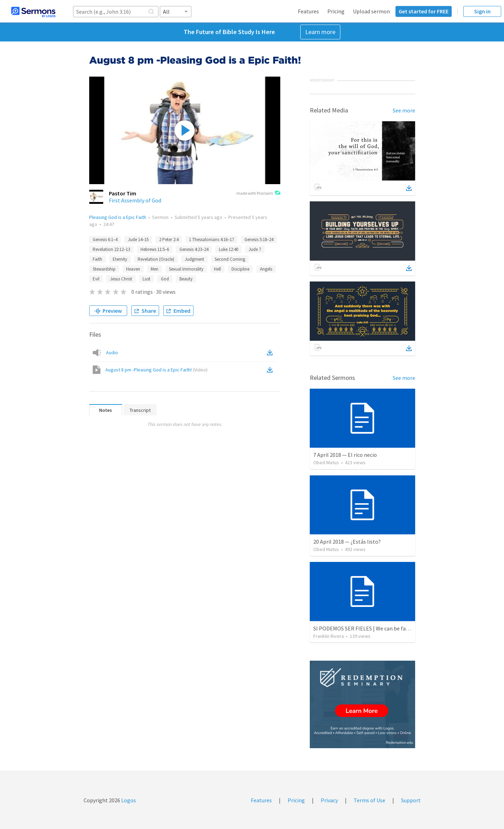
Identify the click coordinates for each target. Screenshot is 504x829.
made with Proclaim (258, 194)
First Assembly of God (135, 200)
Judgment (194, 259)
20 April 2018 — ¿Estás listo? (347, 542)
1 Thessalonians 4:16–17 (211, 239)
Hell (217, 269)
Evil (96, 279)
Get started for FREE (424, 11)
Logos (128, 800)
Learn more (320, 32)
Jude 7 (255, 249)
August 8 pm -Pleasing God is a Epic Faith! (156, 370)
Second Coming (230, 259)
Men (155, 269)
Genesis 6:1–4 (105, 239)
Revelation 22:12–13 (111, 249)
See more (404, 110)
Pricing (336, 11)
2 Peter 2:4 (169, 239)
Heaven (133, 269)
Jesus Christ (121, 279)
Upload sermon (371, 11)
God (165, 279)
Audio (112, 352)
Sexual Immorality (186, 269)
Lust (146, 279)
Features (308, 11)
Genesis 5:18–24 (259, 239)
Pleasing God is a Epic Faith (118, 217)
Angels (266, 269)
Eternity (120, 259)
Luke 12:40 (228, 249)
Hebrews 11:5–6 (155, 249)
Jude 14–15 (138, 239)
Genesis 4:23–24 (194, 249)
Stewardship (104, 269)
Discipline (240, 269)
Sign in (482, 11)
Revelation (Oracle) (156, 259)
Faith (97, 259)
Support (411, 800)
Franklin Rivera (329, 636)
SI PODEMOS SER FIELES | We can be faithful (366, 628)
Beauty (186, 279)
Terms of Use (369, 800)
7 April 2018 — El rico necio (345, 455)
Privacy (329, 800)
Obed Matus (326, 462)
